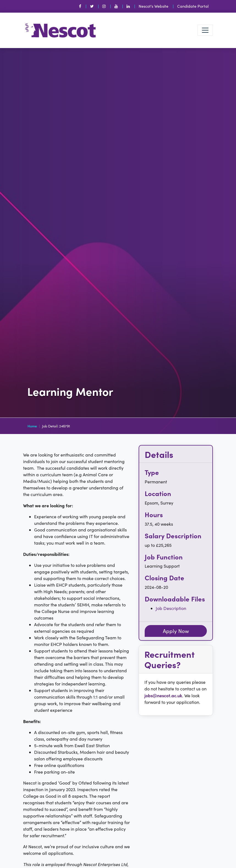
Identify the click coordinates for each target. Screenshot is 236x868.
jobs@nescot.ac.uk (163, 695)
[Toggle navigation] (205, 30)
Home (32, 426)
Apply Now (176, 631)
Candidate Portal (193, 6)
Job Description (171, 608)
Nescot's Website (153, 6)
